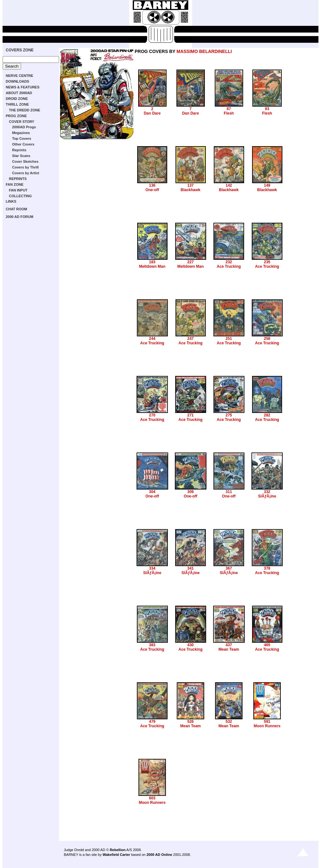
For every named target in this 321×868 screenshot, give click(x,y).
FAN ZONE (15, 184)
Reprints (19, 150)
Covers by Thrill (25, 167)
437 (229, 645)
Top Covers (22, 138)
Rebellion (118, 850)
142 (229, 185)
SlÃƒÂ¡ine (267, 496)
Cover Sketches (25, 161)
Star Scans (21, 156)
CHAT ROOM (16, 209)
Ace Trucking (229, 266)
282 (267, 415)
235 (267, 262)
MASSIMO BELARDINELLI (204, 51)
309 (190, 492)
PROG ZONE (16, 116)
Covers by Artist (26, 173)
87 (229, 109)
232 (229, 262)
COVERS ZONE (20, 50)
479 (152, 722)
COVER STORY (22, 122)
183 (152, 262)
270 (152, 415)
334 (152, 568)
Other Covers (23, 144)
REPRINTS (18, 179)
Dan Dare (152, 113)
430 (190, 645)
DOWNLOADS (17, 81)
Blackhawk (190, 190)
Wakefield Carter (116, 855)
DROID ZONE (17, 99)
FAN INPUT (18, 190)
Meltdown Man (152, 266)
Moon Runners (267, 726)
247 (190, 339)
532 (229, 722)
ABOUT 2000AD (19, 93)
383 (152, 645)
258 (267, 339)
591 (267, 722)
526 (190, 722)
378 (267, 568)
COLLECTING (20, 196)
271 (190, 415)
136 (152, 185)
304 (152, 492)
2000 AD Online (159, 855)
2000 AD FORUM (19, 217)
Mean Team (229, 649)
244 (152, 339)
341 (190, 568)
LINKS (11, 201)
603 (152, 798)
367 (229, 568)
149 (267, 185)
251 (229, 339)
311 (229, 492)
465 (267, 645)
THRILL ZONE (17, 104)
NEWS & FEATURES (23, 87)
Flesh (229, 113)
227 (190, 262)
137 (190, 185)
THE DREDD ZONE (25, 110)
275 (229, 415)
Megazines (21, 133)
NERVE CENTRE (19, 76)
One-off (152, 190)
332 (267, 492)
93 (267, 109)
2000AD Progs (24, 127)
